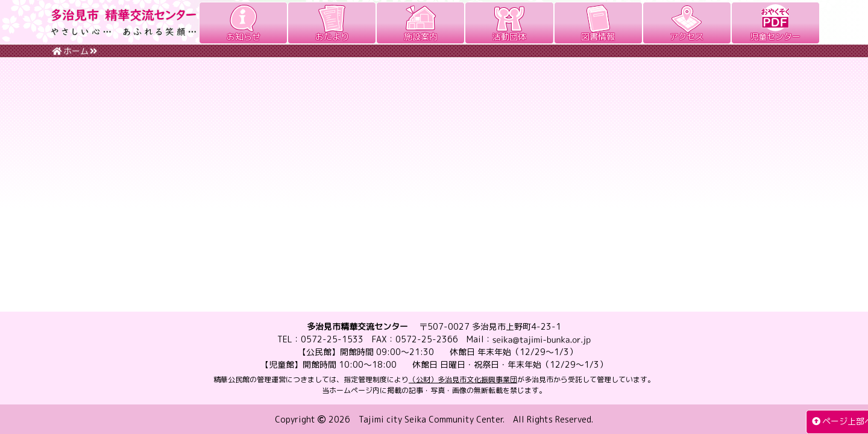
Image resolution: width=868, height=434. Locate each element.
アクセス (687, 36)
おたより (332, 36)
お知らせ (244, 36)
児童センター (775, 36)
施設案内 (421, 36)
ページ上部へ (837, 421)
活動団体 (509, 36)
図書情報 (598, 36)
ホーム (71, 51)
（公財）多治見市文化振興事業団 (463, 379)
